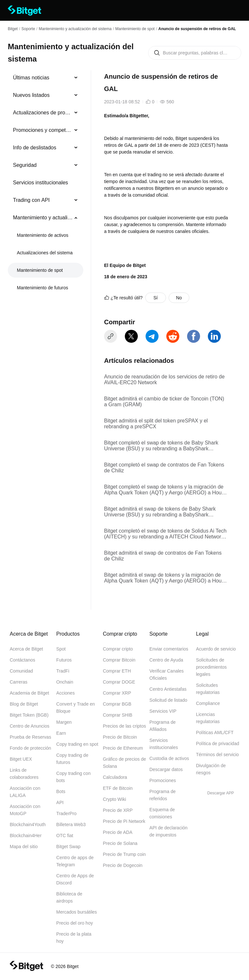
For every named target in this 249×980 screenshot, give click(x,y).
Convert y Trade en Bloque (76, 708)
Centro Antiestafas (168, 689)
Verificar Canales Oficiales (167, 674)
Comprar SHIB (118, 715)
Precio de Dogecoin (123, 865)
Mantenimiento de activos (43, 235)
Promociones (163, 780)
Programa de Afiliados (163, 726)
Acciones (66, 693)
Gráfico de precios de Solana (124, 763)
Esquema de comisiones (162, 813)
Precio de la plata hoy (74, 938)
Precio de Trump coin (124, 854)
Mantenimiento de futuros (42, 288)
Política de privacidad (217, 744)
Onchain (65, 682)
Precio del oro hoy (75, 923)
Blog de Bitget (24, 704)
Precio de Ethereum (123, 748)
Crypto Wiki (114, 799)
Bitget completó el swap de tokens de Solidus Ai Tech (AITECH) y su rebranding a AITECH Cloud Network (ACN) (165, 534)
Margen (64, 722)
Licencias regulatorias (208, 718)
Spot (61, 649)
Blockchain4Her (26, 836)
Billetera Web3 (71, 824)
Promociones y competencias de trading (43, 130)
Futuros (64, 660)
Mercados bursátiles (77, 912)
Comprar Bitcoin (119, 660)
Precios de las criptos (124, 726)
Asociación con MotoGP (25, 810)
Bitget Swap (69, 847)
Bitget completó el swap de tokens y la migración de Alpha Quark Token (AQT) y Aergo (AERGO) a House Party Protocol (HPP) (166, 490)
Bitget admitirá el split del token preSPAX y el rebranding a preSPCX (156, 424)
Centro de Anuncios (30, 726)
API (60, 802)
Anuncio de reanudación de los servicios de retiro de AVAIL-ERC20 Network (164, 380)
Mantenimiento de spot (135, 29)
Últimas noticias (31, 78)
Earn (61, 733)
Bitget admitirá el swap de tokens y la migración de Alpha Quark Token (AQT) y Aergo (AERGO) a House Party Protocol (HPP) (166, 578)
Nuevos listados (31, 95)
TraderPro (67, 813)
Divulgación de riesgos (211, 769)
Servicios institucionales (41, 183)
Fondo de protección (30, 748)
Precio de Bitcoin (120, 737)
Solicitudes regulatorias (208, 689)
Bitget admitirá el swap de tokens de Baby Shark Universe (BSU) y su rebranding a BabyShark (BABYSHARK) (160, 512)
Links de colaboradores (24, 774)
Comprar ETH (117, 671)
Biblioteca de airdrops (69, 897)
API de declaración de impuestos (169, 831)
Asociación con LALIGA (25, 792)
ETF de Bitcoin (118, 788)
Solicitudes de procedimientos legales (211, 667)
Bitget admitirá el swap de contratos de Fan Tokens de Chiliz (163, 556)
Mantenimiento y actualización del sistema (75, 29)
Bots (61, 791)
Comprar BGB (117, 704)
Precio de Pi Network (124, 821)
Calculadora (115, 777)
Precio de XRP (118, 810)
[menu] (45, 184)
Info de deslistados (35, 148)
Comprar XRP (117, 693)
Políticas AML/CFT (215, 732)
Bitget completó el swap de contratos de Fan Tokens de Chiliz (164, 468)
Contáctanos (23, 660)
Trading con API (31, 200)
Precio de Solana (120, 843)
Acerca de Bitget (26, 649)
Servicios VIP (163, 711)
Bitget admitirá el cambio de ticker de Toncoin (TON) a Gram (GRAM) (164, 402)
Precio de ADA (118, 832)
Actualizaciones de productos (43, 113)
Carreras (18, 682)
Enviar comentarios (169, 649)
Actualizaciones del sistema (45, 253)
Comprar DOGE (119, 682)
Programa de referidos (163, 795)
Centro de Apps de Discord (75, 879)
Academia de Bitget (29, 693)
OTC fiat (65, 836)
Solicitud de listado (168, 700)
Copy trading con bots (74, 777)
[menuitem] (46, 78)
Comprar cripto (118, 649)
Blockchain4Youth (28, 824)
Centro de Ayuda (166, 660)
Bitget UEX (21, 759)
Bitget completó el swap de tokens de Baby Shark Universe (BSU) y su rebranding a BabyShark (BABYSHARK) (161, 446)
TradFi (63, 671)
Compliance (208, 703)
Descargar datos (166, 769)
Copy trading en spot (77, 744)
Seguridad (25, 165)
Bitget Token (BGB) (29, 715)
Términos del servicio (217, 755)
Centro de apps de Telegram (75, 861)
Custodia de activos (169, 758)
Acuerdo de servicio (216, 649)
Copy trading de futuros (72, 759)
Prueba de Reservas (30, 737)
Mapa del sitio (24, 847)
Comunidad (21, 671)
